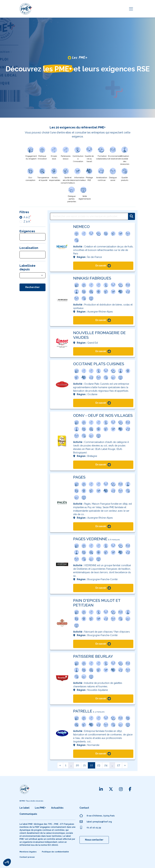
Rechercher (32, 287)
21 (84, 765)
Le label (24, 808)
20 (77, 765)
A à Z (27, 217)
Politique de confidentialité (55, 852)
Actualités (57, 808)
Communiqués (28, 814)
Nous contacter (94, 840)
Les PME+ (40, 808)
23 (99, 765)
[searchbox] (24, 237)
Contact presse (27, 857)
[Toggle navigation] (131, 9)
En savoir (103, 266)
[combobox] (32, 237)
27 (118, 765)
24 (106, 765)
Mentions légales (28, 852)
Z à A (27, 222)
